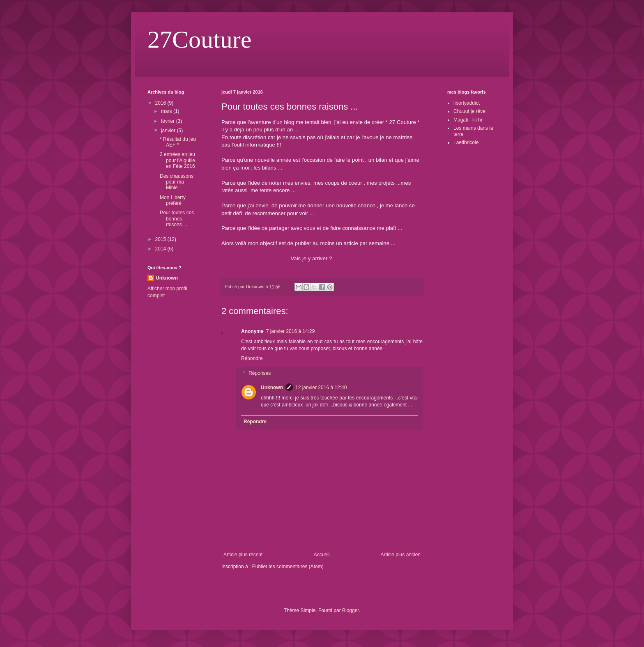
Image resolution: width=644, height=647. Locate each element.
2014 (161, 249)
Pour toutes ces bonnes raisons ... (177, 219)
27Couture (199, 39)
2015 (161, 239)
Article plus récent (243, 555)
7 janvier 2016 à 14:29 (291, 331)
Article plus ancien (401, 555)
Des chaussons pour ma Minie (177, 182)
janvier (169, 131)
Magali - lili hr (468, 120)
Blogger (351, 610)
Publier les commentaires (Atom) (288, 567)
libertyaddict (467, 103)
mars (167, 111)
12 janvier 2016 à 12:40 (321, 388)
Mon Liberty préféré (173, 200)
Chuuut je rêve (469, 111)
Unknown (272, 388)
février (169, 121)
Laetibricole (466, 142)
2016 (161, 103)
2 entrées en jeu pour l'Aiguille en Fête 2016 (177, 160)
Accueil (322, 555)
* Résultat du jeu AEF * (178, 142)
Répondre (252, 358)
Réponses (260, 373)
